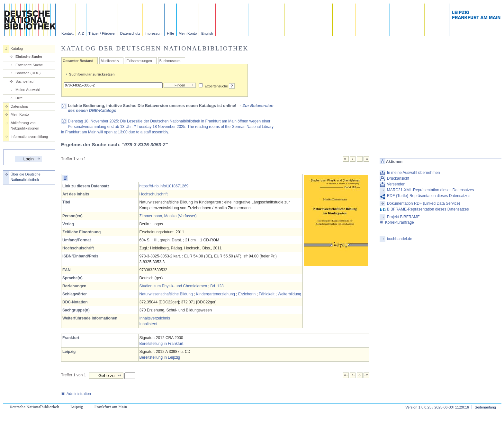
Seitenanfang (485, 407)
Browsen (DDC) (28, 73)
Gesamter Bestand (78, 61)
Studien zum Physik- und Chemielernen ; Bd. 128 (182, 286)
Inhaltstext (148, 324)
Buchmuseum (170, 61)
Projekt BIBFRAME (403, 217)
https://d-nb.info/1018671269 (164, 186)
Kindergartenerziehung (216, 294)
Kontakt (67, 33)
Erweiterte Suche (29, 65)
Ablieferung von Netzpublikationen (25, 126)
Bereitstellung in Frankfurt (162, 344)
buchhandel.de (400, 239)
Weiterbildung (289, 294)
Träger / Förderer (102, 33)
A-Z (81, 33)
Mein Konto (188, 33)
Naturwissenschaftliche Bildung (166, 294)
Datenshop (19, 106)
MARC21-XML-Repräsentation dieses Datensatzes (431, 190)
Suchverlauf (25, 81)
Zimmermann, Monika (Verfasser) (168, 216)
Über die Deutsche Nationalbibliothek (26, 177)
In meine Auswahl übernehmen (414, 173)
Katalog (17, 49)
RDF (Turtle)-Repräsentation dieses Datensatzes (429, 196)
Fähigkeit (267, 294)
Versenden (396, 184)
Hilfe (170, 33)
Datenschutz (130, 33)
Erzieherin (247, 294)
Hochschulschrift (154, 194)
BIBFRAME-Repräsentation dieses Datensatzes (428, 209)
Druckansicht (398, 178)
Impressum (153, 33)
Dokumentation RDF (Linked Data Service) (423, 203)
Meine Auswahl (27, 90)
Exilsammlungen (139, 61)
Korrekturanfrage (397, 222)
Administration (76, 394)
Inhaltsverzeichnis (155, 318)
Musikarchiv (110, 61)
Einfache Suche (29, 57)
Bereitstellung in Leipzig (160, 357)
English (207, 33)
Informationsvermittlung (29, 137)
